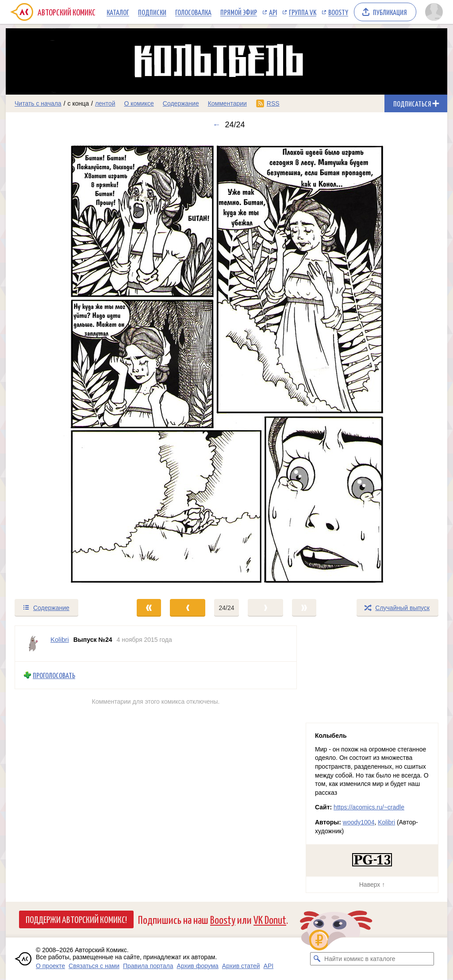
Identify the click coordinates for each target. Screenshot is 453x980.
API (273, 12)
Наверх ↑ (372, 885)
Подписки (152, 12)
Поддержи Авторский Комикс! (76, 919)
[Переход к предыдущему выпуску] (61, 364)
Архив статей (241, 966)
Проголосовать (54, 675)
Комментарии (227, 103)
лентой (105, 103)
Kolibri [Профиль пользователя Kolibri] (60, 639)
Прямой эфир (239, 12)
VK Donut (270, 919)
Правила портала (148, 966)
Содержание (181, 103)
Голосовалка (193, 12)
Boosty (338, 12)
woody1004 (359, 822)
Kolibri (386, 822)
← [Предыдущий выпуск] (216, 125)
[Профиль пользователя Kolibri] (33, 644)
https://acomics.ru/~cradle (369, 807)
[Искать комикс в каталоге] (317, 959)
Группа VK (303, 12)
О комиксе (139, 103)
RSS (273, 103)
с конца (79, 103)
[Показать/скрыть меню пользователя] (434, 12)
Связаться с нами (94, 966)
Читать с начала (38, 103)
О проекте (50, 966)
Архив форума (198, 966)
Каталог (118, 12)
